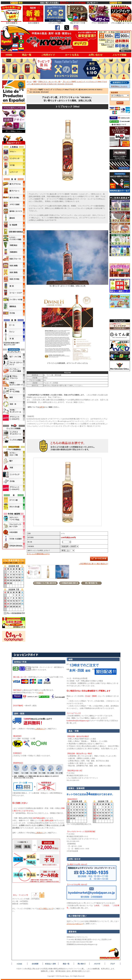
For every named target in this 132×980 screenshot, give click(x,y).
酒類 (35, 82)
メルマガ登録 (119, 55)
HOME (9, 55)
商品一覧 (27, 55)
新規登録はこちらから (119, 86)
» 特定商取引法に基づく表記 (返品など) (94, 564)
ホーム (29, 82)
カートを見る (72, 55)
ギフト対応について (46, 909)
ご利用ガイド (48, 55)
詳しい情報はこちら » (14, 131)
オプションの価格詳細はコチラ (38, 554)
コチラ (41, 407)
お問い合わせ (96, 55)
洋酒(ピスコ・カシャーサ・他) (49, 82)
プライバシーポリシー (75, 924)
